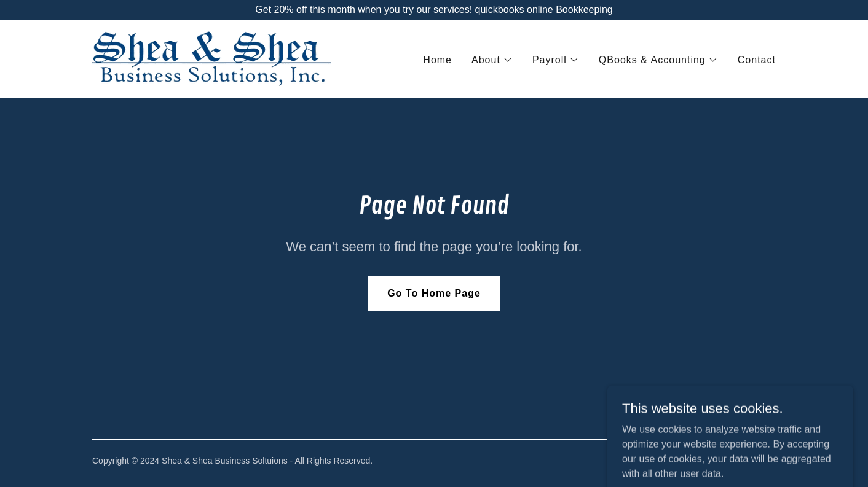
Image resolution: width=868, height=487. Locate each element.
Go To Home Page (434, 293)
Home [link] (437, 60)
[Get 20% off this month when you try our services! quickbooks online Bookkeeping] (434, 10)
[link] (211, 58)
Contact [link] (757, 60)
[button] (492, 60)
